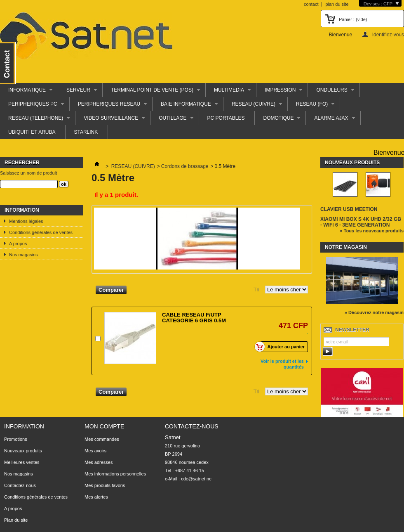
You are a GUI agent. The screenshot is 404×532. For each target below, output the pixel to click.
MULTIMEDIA (228, 92)
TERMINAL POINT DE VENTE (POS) (151, 92)
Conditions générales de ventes (41, 232)
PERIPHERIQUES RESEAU (108, 106)
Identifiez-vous (388, 34)
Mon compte (104, 426)
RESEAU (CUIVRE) (253, 106)
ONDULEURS (331, 92)
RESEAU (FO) (311, 106)
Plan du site (16, 520)
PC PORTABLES (226, 118)
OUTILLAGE (172, 120)
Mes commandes (102, 439)
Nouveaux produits (352, 163)
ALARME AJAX (330, 120)
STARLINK (86, 132)
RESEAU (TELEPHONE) (35, 120)
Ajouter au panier (282, 347)
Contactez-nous (20, 485)
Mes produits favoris (105, 485)
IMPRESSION (280, 92)
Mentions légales (26, 221)
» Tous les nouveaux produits (372, 231)
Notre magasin (346, 247)
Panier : (353, 19)
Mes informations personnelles (115, 474)
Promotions (16, 439)
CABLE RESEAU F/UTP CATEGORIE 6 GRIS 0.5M (194, 318)
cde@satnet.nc (196, 479)
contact (311, 4)
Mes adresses (99, 462)
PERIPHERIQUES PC (32, 106)
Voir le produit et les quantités (282, 364)
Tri (257, 290)
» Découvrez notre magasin (374, 312)
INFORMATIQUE (26, 92)
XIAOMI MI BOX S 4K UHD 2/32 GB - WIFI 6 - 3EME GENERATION (361, 222)
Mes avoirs (95, 451)
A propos (18, 244)
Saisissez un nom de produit (28, 173)
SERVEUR (78, 92)
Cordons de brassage (185, 166)
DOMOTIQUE (278, 120)
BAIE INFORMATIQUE (185, 106)
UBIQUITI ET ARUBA (32, 132)
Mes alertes (96, 497)
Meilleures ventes (22, 462)
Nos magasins (23, 255)
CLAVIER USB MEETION (349, 209)
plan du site (337, 4)
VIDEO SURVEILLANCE (110, 120)
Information (22, 210)
